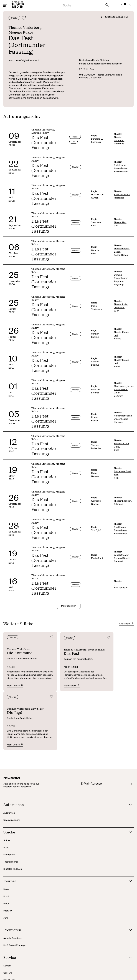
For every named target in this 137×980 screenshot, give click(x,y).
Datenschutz (41, 961)
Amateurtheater (11, 934)
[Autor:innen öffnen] (64, 745)
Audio (6, 787)
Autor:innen (9, 753)
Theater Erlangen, (123, 498)
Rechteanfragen (11, 927)
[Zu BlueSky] (128, 961)
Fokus (6, 843)
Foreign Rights (11, 941)
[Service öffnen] (64, 897)
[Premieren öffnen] (64, 870)
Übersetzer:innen (12, 760)
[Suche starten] (83, 4)
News (6, 829)
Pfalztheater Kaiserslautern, (121, 164)
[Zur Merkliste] (123, 5)
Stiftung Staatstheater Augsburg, (121, 275)
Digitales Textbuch (13, 809)
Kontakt (7, 905)
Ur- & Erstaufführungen (15, 885)
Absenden (132, 724)
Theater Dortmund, (119, 136)
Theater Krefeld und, (122, 331)
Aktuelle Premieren (13, 878)
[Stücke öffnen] (64, 772)
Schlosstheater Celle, (121, 442)
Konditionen (9, 920)
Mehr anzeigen (69, 603)
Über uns (8, 913)
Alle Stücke (126, 620)
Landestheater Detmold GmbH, (122, 553)
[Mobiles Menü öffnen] (5, 5)
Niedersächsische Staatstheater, (123, 414)
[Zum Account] (130, 5)
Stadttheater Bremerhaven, (121, 526)
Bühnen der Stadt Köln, (123, 470)
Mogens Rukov (22, 32)
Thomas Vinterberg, (27, 27)
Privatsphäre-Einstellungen (17, 961)
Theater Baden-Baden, (122, 247)
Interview (8, 850)
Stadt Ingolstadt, (122, 191)
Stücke (7, 780)
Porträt (7, 836)
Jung (6, 858)
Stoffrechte (9, 794)
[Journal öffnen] (64, 821)
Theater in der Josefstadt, (121, 303)
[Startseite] (18, 5)
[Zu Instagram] (110, 962)
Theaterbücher (11, 802)
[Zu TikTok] (118, 962)
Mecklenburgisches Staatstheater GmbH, (123, 386)
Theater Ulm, (120, 219)
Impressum (57, 961)
